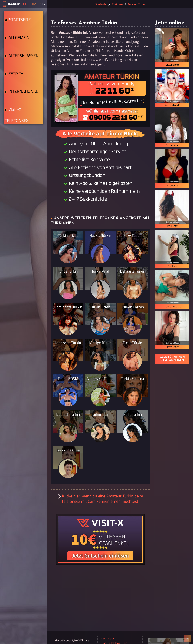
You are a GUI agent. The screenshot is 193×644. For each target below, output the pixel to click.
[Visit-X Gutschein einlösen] (100, 539)
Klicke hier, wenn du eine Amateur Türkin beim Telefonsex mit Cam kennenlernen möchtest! (102, 499)
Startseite (19, 21)
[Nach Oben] (187, 638)
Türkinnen (117, 4)
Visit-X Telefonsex (23, 114)
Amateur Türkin (136, 4)
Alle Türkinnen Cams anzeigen (172, 359)
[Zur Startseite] (24, 4)
